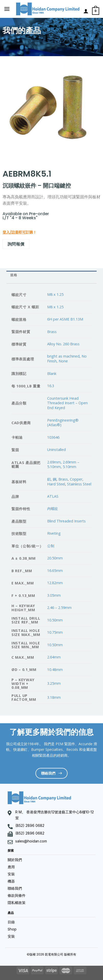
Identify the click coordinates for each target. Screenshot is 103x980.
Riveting (54, 533)
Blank (52, 373)
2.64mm (54, 657)
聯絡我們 (15, 888)
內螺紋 (53, 509)
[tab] (51, 275)
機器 (11, 881)
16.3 (51, 386)
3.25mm (54, 683)
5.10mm (69, 467)
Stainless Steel (79, 484)
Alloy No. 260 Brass (63, 344)
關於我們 (15, 860)
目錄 (11, 922)
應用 (11, 867)
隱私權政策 (17, 903)
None (63, 361)
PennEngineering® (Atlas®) (63, 423)
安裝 (11, 874)
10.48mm (55, 670)
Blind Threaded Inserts (66, 521)
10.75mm (55, 632)
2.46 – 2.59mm (59, 608)
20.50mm (55, 558)
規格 (14, 275)
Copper (76, 479)
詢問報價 (16, 244)
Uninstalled (56, 450)
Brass (52, 332)
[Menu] (7, 9)
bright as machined (63, 356)
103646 (53, 437)
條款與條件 (17, 896)
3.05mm (54, 595)
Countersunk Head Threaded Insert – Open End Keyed (67, 403)
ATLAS (53, 496)
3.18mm (54, 697)
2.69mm (54, 462)
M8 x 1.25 (55, 294)
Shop (12, 929)
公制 (51, 546)
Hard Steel (56, 484)
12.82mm (55, 583)
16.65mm (55, 571)
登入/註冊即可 (14, 232)
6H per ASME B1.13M (65, 319)
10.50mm (55, 620)
